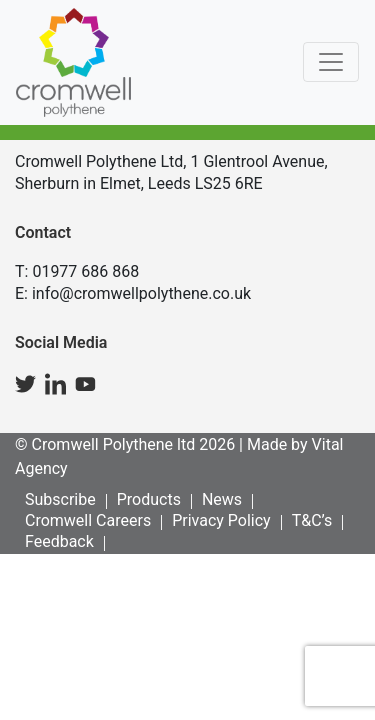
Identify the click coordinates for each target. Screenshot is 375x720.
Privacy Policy (221, 520)
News (222, 499)
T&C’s (312, 520)
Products (149, 499)
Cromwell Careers (88, 520)
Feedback (59, 541)
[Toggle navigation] (331, 62)
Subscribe (60, 499)
